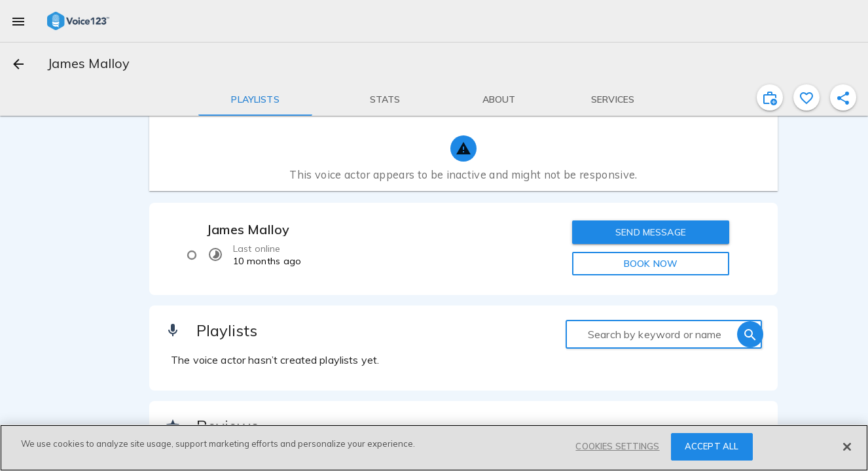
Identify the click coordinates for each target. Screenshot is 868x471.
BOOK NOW (651, 264)
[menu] (18, 21)
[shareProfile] (843, 97)
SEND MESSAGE (651, 232)
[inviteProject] (770, 97)
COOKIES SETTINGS (617, 446)
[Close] (847, 447)
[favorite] (806, 97)
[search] (750, 334)
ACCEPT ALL (712, 446)
